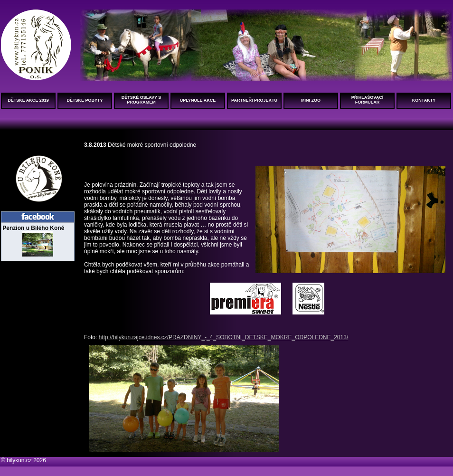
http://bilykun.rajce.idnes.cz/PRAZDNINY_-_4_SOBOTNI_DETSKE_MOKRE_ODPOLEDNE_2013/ (224, 337)
